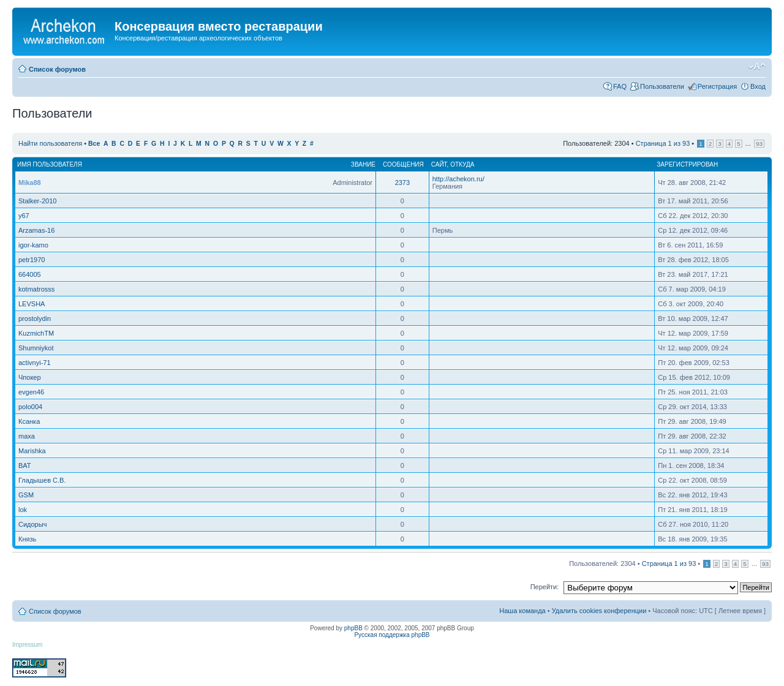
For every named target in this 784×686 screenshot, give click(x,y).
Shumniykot (36, 348)
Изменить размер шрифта (757, 67)
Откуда (462, 164)
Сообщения (403, 164)
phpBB (353, 628)
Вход (758, 86)
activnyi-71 (35, 363)
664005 (30, 274)
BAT (25, 466)
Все (94, 144)
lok (23, 510)
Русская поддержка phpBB (392, 635)
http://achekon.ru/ (458, 179)
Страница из (663, 143)
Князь (27, 539)
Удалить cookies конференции (599, 611)
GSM (26, 495)
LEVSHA (32, 304)
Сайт (439, 164)
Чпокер (30, 377)
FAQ (620, 86)
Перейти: (545, 587)
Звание (363, 164)
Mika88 (30, 183)
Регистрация (717, 86)
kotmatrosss (36, 289)
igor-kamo (33, 245)
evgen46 (31, 392)
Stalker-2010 (37, 201)
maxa (27, 436)
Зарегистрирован (687, 164)
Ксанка (29, 421)
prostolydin (35, 318)
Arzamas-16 (36, 230)
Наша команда (522, 611)
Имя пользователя (50, 164)
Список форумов (57, 69)
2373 (402, 183)
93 (759, 144)
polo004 (30, 407)
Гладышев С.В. (42, 480)
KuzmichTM (36, 333)
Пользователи (662, 86)
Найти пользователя (50, 143)
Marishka (32, 451)
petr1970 (32, 260)
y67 (24, 216)
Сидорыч (32, 524)
